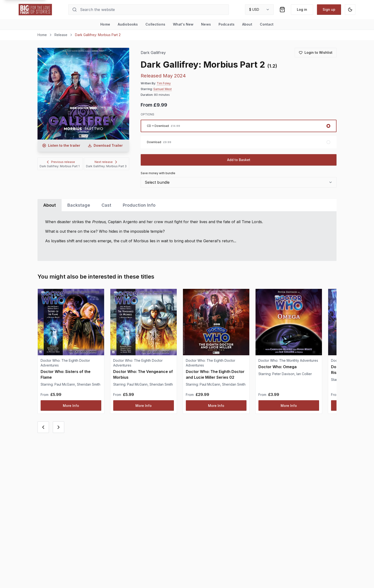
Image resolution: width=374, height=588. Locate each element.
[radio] (239, 126)
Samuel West (163, 89)
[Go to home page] (35, 10)
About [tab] (50, 205)
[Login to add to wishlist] (316, 53)
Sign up (329, 9)
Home (105, 24)
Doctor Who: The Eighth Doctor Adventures (65, 363)
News (206, 24)
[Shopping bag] (282, 10)
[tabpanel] (187, 236)
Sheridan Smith (89, 384)
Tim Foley (164, 83)
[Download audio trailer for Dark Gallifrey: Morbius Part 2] (105, 146)
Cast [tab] (106, 205)
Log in (302, 9)
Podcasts (227, 24)
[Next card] (59, 427)
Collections (155, 24)
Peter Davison (283, 374)
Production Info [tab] (139, 205)
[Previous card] (43, 427)
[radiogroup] (239, 134)
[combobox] (259, 10)
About (247, 24)
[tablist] (187, 205)
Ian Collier (304, 374)
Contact (267, 24)
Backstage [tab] (79, 205)
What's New (183, 24)
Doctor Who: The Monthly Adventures (288, 360)
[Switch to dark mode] (350, 10)
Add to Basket (239, 160)
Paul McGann (65, 384)
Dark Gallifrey (153, 53)
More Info (71, 406)
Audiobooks (128, 24)
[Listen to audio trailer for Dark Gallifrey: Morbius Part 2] (61, 146)
